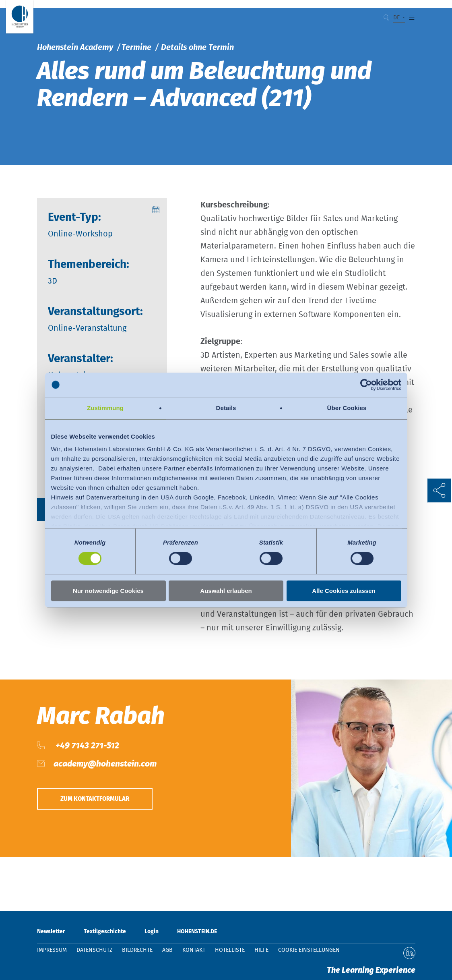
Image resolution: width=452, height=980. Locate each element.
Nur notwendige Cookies (108, 591)
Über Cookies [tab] (347, 408)
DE (397, 18)
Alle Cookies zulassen (344, 591)
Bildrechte (137, 950)
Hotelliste (230, 950)
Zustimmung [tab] (105, 408)
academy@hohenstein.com (105, 764)
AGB (167, 950)
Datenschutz (94, 950)
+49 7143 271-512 (86, 746)
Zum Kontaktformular (102, 800)
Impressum (52, 950)
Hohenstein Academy (75, 48)
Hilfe (261, 950)
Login (152, 932)
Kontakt (194, 950)
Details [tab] (226, 408)
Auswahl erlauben (226, 591)
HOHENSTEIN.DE (197, 932)
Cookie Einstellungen (309, 950)
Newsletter (51, 932)
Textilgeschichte (105, 932)
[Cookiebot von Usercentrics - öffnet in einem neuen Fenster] (366, 385)
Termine (136, 48)
